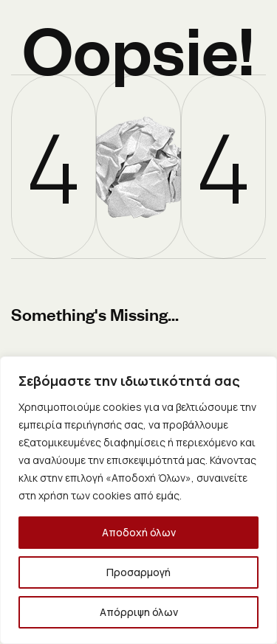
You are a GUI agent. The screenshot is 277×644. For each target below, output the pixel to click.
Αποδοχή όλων (139, 532)
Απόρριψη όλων (139, 612)
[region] (138, 500)
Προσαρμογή (138, 572)
